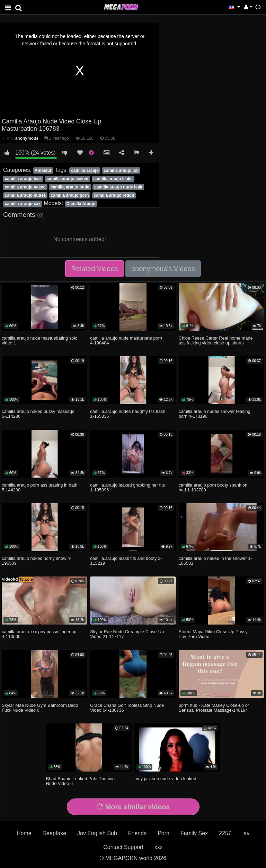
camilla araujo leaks (113, 179)
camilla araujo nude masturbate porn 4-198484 (126, 340)
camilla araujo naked (25, 187)
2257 (225, 833)
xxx (159, 847)
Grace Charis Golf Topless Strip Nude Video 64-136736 (127, 708)
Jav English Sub (97, 833)
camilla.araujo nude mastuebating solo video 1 (39, 340)
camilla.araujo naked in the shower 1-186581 (215, 561)
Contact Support (123, 847)
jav (246, 833)
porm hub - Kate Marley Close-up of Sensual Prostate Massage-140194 (214, 708)
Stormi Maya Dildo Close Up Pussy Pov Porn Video (213, 634)
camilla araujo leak (23, 179)
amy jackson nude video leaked (165, 779)
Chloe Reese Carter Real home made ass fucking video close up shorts (216, 340)
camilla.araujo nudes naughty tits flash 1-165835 (128, 414)
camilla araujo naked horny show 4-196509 (37, 561)
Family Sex (194, 833)
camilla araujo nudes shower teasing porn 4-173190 (215, 414)
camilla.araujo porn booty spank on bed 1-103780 (213, 487)
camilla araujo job (121, 170)
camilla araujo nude (70, 187)
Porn (163, 833)
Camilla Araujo (81, 204)
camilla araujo (85, 170)
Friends (137, 833)
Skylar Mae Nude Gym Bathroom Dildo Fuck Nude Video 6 (40, 708)
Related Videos (94, 269)
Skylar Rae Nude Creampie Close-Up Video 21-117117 (127, 634)
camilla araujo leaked (68, 179)
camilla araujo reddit (114, 195)
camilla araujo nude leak (118, 187)
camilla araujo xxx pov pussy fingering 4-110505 (39, 634)
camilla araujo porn (70, 195)
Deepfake (55, 833)
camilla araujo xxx (23, 204)
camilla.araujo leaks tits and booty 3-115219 (126, 561)
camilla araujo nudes (25, 195)
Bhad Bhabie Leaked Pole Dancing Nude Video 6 (81, 781)
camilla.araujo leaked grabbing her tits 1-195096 (127, 487)
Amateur (43, 170)
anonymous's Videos (163, 269)
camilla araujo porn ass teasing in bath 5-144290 (39, 487)
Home (24, 833)
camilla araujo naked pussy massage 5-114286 (38, 414)
